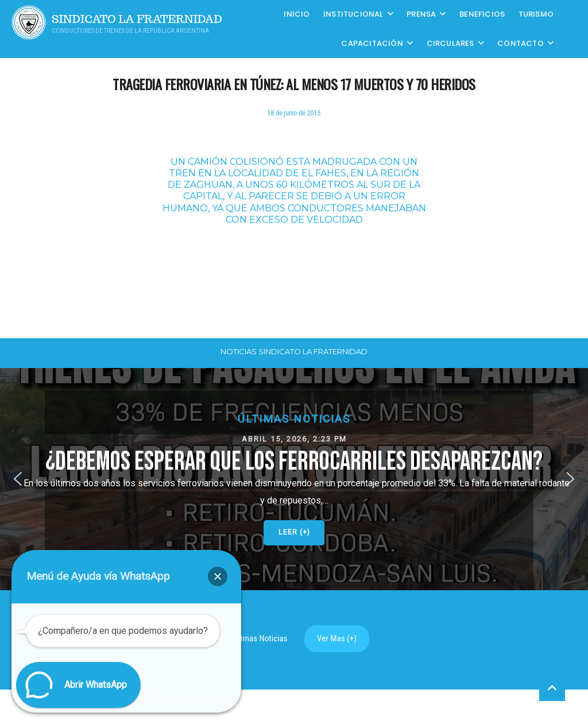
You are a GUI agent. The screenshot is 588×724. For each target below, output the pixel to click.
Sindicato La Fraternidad (137, 19)
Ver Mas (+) (337, 638)
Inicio (297, 14)
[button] (294, 479)
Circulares (450, 43)
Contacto (521, 43)
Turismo (536, 14)
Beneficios (482, 14)
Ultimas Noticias (260, 638)
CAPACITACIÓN (372, 43)
